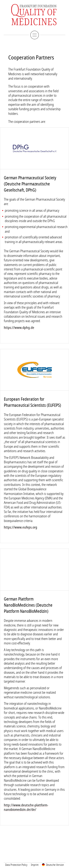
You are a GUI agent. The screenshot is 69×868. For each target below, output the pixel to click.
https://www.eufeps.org (21, 527)
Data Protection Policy (16, 865)
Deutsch (55, 865)
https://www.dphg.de (19, 328)
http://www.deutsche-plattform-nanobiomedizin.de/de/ (26, 807)
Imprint (35, 865)
